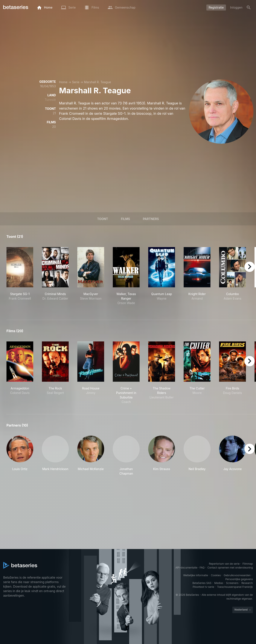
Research (247, 583)
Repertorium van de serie (224, 564)
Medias (219, 583)
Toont (103, 219)
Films (125, 219)
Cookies (216, 575)
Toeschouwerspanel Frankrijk (235, 587)
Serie (76, 82)
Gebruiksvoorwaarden (237, 575)
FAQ (202, 568)
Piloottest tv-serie (203, 587)
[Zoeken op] (249, 8)
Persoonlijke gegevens (239, 579)
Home (63, 82)
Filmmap (248, 564)
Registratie (216, 7)
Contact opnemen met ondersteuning (230, 568)
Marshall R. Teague (98, 82)
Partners (151, 219)
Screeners (232, 583)
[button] (20, 456)
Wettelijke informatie (196, 575)
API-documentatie (186, 568)
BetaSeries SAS (202, 583)
